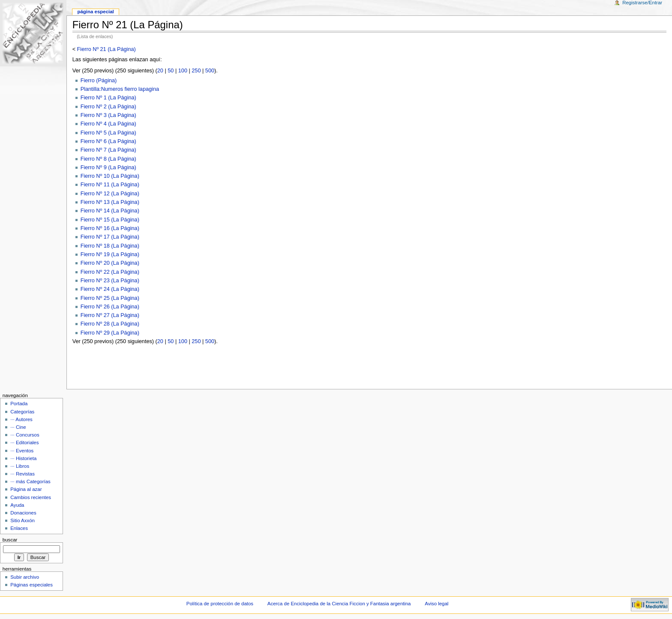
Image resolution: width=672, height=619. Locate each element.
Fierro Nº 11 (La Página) (110, 185)
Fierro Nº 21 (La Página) (106, 49)
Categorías (22, 412)
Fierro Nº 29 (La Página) (110, 333)
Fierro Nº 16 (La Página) (110, 228)
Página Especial (95, 12)
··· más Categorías (30, 481)
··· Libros (20, 466)
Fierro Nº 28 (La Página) (110, 324)
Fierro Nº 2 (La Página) (108, 107)
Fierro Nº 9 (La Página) (108, 167)
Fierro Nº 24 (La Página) (110, 289)
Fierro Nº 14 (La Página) (110, 211)
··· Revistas (22, 474)
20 (160, 71)
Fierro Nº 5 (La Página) (108, 133)
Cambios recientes (31, 497)
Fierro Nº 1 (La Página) (108, 98)
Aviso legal (436, 604)
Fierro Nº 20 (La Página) (110, 263)
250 (196, 71)
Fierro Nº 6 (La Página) (108, 141)
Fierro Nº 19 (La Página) (110, 254)
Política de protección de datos (220, 604)
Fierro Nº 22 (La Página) (110, 272)
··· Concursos (25, 435)
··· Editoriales (24, 443)
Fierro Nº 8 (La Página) (108, 159)
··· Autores (21, 419)
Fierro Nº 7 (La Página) (108, 150)
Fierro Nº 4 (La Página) (108, 124)
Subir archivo (25, 577)
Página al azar (26, 489)
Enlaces (19, 528)
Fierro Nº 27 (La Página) (110, 315)
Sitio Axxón (22, 520)
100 (183, 71)
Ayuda (17, 505)
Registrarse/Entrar (642, 3)
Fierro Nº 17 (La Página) (110, 237)
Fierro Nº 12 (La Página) (110, 194)
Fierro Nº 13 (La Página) (110, 202)
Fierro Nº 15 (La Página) (110, 220)
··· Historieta (23, 458)
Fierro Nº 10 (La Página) (110, 176)
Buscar (10, 540)
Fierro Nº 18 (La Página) (110, 246)
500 (210, 71)
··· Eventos (22, 451)
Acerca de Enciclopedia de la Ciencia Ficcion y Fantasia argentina (339, 604)
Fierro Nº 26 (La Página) (110, 307)
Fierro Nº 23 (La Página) (110, 281)
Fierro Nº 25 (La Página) (110, 298)
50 (171, 71)
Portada (19, 404)
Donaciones (23, 513)
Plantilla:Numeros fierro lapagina (120, 89)
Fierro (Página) (99, 81)
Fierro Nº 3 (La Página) (108, 115)
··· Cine (18, 427)
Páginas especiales (31, 585)
